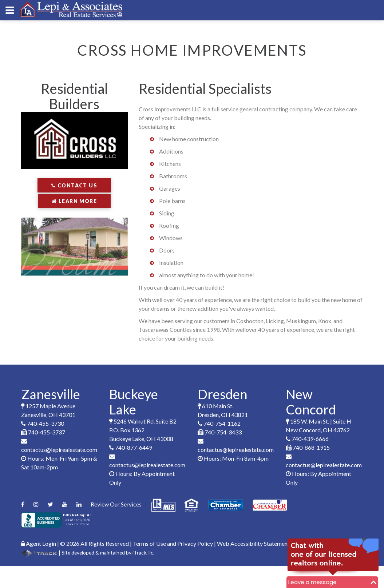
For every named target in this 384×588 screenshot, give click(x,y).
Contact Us (74, 185)
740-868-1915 (308, 447)
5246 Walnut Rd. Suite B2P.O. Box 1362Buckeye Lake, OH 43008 (143, 430)
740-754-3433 (220, 432)
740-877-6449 (131, 447)
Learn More (74, 201)
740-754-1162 (219, 423)
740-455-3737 (43, 432)
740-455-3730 (43, 423)
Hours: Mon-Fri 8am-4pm (233, 458)
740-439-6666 (307, 439)
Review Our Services (116, 504)
